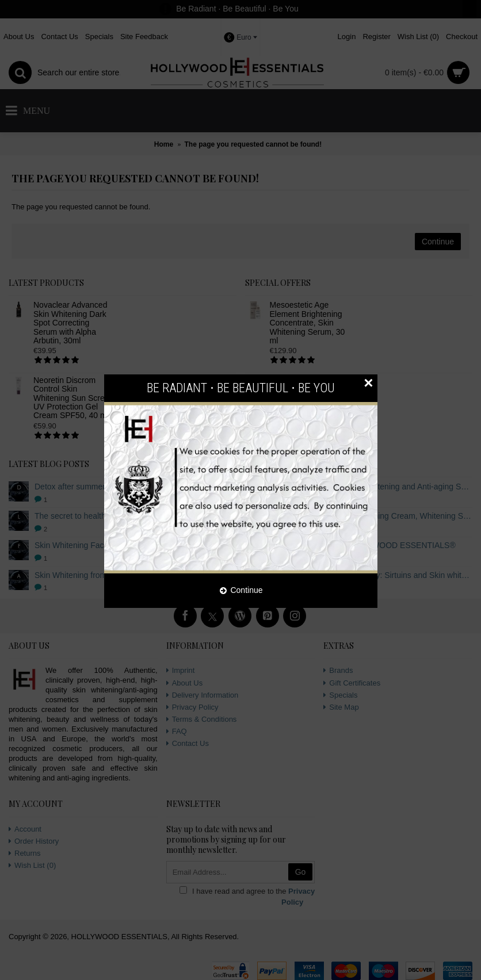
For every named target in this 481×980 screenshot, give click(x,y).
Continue (241, 591)
